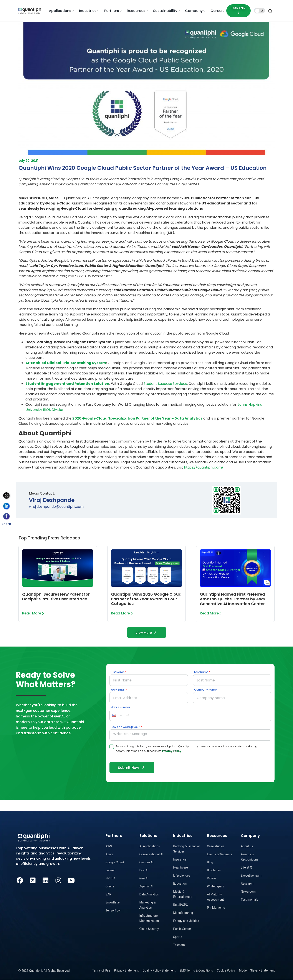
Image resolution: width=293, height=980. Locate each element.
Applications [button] (60, 11)
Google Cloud (115, 862)
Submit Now (132, 767)
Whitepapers (215, 886)
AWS (109, 846)
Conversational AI (151, 854)
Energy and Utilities (186, 921)
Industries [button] (88, 11)
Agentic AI (146, 886)
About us (247, 846)
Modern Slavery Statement (257, 970)
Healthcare (180, 867)
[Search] (270, 11)
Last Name (201, 672)
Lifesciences (182, 875)
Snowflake (113, 902)
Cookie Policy (226, 970)
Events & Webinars (219, 854)
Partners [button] (112, 11)
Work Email (118, 690)
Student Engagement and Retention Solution (67, 384)
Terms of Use (101, 970)
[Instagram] (58, 880)
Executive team (251, 875)
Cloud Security (149, 929)
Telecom (179, 945)
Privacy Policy (172, 751)
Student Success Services (165, 384)
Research (247, 884)
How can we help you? (125, 727)
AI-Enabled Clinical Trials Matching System (66, 363)
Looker (110, 870)
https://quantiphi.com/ (204, 467)
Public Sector (182, 929)
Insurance (180, 859)
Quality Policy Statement (159, 970)
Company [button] (194, 11)
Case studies (216, 846)
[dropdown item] (31, 11)
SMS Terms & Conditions (196, 970)
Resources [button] (136, 11)
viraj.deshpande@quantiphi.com (56, 507)
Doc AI (144, 870)
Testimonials (250, 900)
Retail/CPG (180, 905)
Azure (109, 854)
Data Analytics (149, 894)
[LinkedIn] (46, 880)
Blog (210, 862)
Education (180, 884)
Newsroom (248, 892)
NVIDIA (110, 878)
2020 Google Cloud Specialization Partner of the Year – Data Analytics (137, 418)
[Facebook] (20, 880)
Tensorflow (113, 910)
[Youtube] (71, 880)
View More (147, 632)
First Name (118, 672)
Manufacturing (183, 913)
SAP (108, 894)
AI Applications (150, 846)
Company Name (205, 690)
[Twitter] (33, 880)
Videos (212, 878)
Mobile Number (120, 707)
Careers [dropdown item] (218, 11)
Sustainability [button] (165, 11)
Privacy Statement (126, 970)
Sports (178, 937)
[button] (117, 715)
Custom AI (146, 862)
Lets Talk (238, 11)
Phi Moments (216, 908)
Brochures (214, 870)
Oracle (110, 886)
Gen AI (144, 878)
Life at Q (247, 867)
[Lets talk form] (238, 11)
